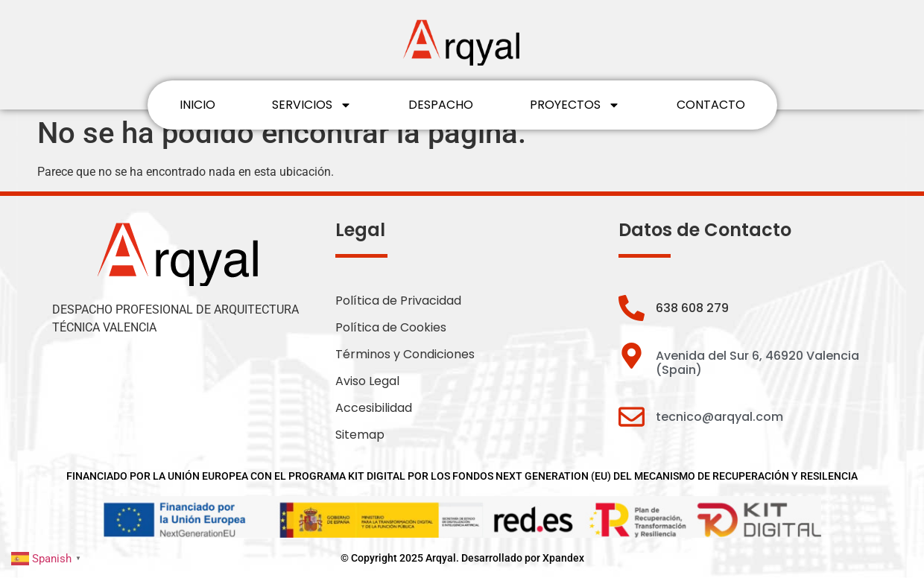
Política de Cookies (391, 327)
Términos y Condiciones (405, 354)
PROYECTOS (575, 105)
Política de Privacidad (398, 301)
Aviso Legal (367, 381)
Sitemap (360, 435)
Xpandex (563, 558)
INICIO (197, 105)
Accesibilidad (374, 408)
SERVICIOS (312, 105)
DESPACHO (441, 105)
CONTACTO (711, 105)
